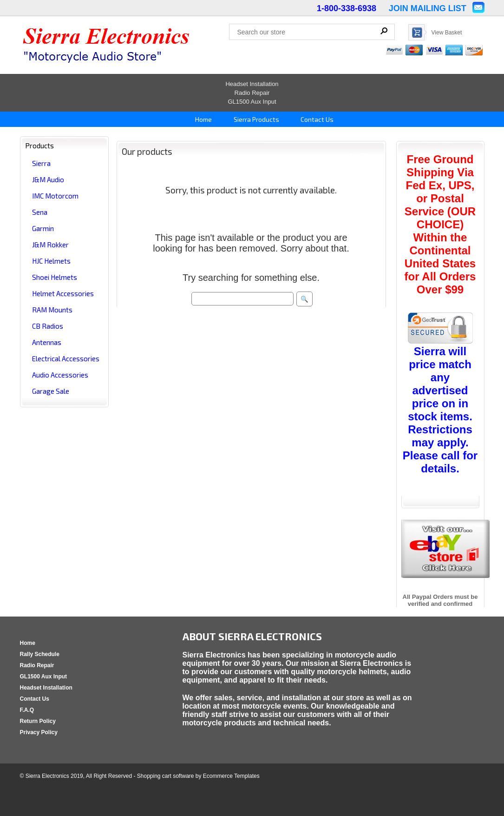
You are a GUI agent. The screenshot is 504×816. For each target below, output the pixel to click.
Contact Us (316, 119)
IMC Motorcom (55, 196)
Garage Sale (51, 391)
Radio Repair (252, 93)
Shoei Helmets (55, 277)
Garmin (43, 228)
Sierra (41, 163)
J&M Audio (48, 179)
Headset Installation (252, 84)
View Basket (447, 33)
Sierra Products (256, 119)
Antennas (47, 342)
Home (203, 119)
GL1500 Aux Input (252, 102)
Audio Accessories (60, 375)
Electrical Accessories (66, 358)
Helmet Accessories (63, 293)
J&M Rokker (50, 245)
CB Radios (48, 326)
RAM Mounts (52, 310)
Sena (40, 212)
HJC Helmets (51, 261)
